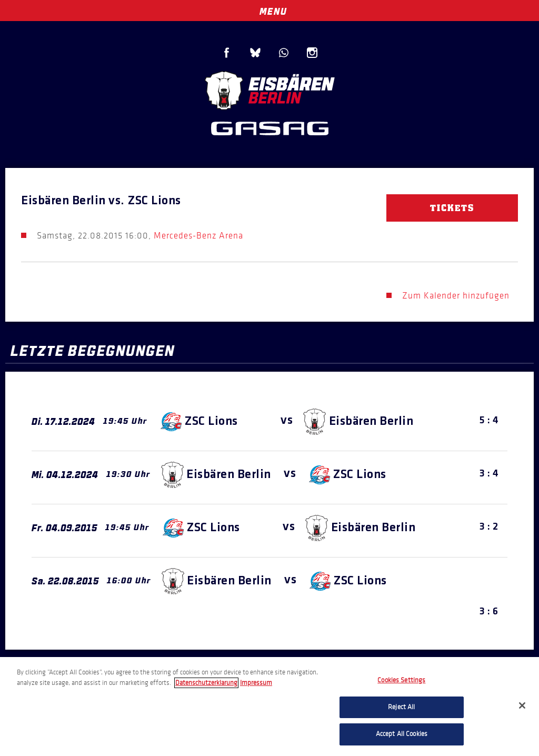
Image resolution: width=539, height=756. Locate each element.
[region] (269, 707)
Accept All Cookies (402, 734)
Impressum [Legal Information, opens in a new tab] (256, 683)
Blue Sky (255, 53)
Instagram (312, 53)
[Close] (522, 705)
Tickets (452, 208)
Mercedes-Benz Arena (198, 236)
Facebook (227, 53)
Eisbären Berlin (269, 89)
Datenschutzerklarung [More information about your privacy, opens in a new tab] (206, 683)
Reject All (401, 707)
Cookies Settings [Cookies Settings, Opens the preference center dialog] (401, 680)
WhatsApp (284, 53)
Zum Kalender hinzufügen (456, 296)
